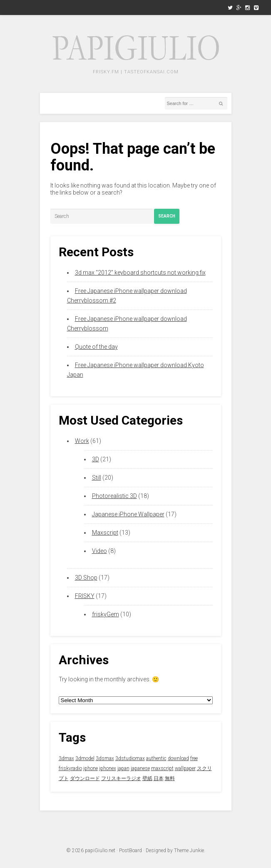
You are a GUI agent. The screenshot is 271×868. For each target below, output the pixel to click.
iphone (91, 768)
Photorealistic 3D (114, 496)
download (178, 758)
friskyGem (106, 614)
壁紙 (147, 778)
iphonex (108, 768)
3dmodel (85, 758)
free (194, 758)
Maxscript (105, 533)
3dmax (66, 758)
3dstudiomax (130, 758)
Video (99, 551)
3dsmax (105, 758)
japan (123, 768)
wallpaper (185, 768)
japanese (140, 768)
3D (96, 459)
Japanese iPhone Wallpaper (128, 514)
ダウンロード (85, 778)
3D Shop (86, 578)
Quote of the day (96, 347)
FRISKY (85, 596)
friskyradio (70, 768)
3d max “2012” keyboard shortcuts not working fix (140, 273)
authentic (156, 758)
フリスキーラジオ (121, 778)
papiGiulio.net (100, 850)
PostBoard (131, 850)
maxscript (162, 768)
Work (82, 441)
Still (97, 478)
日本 (159, 778)
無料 (170, 778)
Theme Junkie (189, 850)
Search (167, 216)
